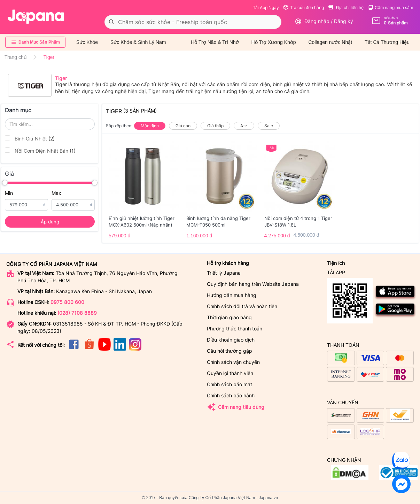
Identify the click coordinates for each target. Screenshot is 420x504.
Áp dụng (50, 222)
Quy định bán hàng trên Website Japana (253, 284)
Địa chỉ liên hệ (346, 7)
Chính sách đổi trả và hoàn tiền (242, 306)
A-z (244, 126)
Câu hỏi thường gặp (230, 351)
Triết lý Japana (224, 273)
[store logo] (36, 17)
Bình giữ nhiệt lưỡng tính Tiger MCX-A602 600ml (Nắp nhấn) (142, 222)
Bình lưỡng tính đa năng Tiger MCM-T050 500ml (218, 222)
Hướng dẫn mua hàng (232, 295)
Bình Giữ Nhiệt (30, 138)
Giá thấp (215, 126)
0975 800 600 (67, 302)
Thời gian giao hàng (229, 317)
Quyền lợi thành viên (230, 373)
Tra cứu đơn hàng (304, 7)
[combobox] (193, 22)
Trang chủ (16, 57)
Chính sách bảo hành (231, 395)
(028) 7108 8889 (77, 313)
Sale (269, 126)
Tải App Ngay (266, 7)
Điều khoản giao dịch (231, 340)
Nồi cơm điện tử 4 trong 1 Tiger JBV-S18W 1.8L (298, 222)
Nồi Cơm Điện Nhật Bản (40, 151)
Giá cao (183, 126)
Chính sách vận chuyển (233, 362)
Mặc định (150, 126)
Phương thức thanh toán (235, 329)
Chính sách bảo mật (230, 384)
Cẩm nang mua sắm (390, 7)
